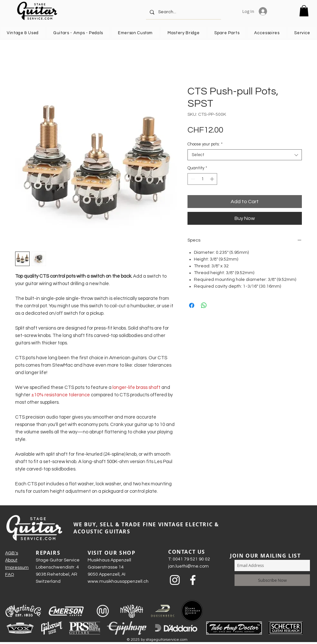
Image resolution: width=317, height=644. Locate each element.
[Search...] (183, 12)
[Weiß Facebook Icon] (193, 580)
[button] (304, 11)
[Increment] (213, 179)
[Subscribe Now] (272, 580)
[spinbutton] (202, 179)
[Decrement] (192, 179)
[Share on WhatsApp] (204, 305)
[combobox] (245, 155)
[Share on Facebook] (192, 305)
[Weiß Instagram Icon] (175, 580)
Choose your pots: (205, 144)
